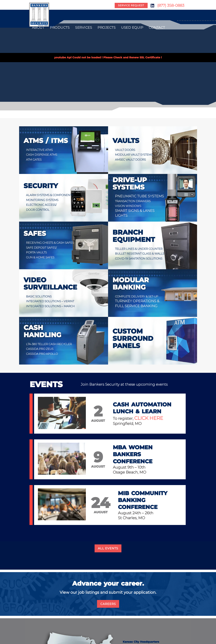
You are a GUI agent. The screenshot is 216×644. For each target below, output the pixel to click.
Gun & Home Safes (40, 257)
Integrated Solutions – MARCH (50, 306)
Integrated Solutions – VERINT (50, 301)
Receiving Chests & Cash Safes (50, 243)
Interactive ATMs (39, 150)
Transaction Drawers (133, 201)
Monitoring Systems (42, 200)
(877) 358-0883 (171, 6)
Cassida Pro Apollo (42, 354)
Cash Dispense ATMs (42, 155)
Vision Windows (128, 206)
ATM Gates (34, 160)
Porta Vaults (36, 252)
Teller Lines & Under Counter (139, 249)
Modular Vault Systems (134, 155)
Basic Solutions (39, 296)
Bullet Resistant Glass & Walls (140, 254)
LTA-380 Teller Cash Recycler (49, 344)
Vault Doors (125, 150)
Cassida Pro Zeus (40, 349)
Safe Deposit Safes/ (41, 248)
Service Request (131, 5)
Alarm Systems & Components (50, 195)
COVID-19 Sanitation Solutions (139, 259)
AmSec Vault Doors (130, 160)
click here (149, 418)
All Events (108, 548)
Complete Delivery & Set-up (137, 296)
